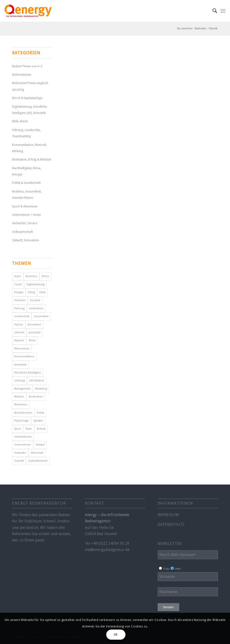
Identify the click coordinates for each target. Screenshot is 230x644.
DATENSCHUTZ (171, 524)
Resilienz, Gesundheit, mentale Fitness (27, 195)
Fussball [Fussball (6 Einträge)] (35, 300)
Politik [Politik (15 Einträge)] (40, 413)
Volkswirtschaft (22, 232)
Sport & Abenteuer (25, 206)
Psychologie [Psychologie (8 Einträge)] (22, 421)
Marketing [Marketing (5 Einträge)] (41, 389)
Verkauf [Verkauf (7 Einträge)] (40, 445)
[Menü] (223, 11)
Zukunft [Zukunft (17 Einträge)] (19, 461)
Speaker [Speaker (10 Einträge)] (38, 421)
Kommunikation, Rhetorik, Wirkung (29, 148)
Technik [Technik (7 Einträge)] (41, 429)
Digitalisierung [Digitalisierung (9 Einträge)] (35, 284)
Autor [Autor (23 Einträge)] (18, 276)
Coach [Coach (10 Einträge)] (18, 284)
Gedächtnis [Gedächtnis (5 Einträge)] (36, 308)
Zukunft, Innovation (25, 240)
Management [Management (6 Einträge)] (22, 389)
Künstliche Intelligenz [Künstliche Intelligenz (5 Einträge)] (28, 373)
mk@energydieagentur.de (107, 550)
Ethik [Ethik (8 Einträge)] (42, 292)
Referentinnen (22, 75)
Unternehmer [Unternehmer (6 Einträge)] (23, 445)
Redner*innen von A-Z (27, 66)
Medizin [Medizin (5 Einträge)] (19, 397)
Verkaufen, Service (25, 223)
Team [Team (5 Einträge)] (29, 429)
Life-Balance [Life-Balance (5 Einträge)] (37, 381)
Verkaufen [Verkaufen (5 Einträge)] (20, 453)
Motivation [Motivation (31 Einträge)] (21, 405)
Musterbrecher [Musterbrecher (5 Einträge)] (23, 413)
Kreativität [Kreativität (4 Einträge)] (20, 365)
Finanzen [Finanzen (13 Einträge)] (20, 300)
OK (116, 635)
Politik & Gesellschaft (26, 183)
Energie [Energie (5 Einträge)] (19, 292)
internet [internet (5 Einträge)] (19, 332)
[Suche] (212, 11)
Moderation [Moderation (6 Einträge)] (36, 397)
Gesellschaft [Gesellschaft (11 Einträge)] (22, 316)
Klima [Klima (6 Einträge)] (32, 340)
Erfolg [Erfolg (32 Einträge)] (31, 292)
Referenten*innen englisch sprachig (30, 86)
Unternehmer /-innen (26, 215)
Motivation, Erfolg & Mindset (32, 159)
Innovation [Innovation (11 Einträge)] (34, 325)
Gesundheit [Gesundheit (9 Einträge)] (41, 316)
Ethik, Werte (20, 121)
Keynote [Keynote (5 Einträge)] (19, 340)
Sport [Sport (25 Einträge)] (18, 429)
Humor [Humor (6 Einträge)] (19, 325)
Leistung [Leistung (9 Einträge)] (19, 381)
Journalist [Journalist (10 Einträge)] (35, 332)
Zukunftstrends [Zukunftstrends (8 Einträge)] (38, 461)
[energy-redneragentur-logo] (28, 11)
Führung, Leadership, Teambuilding (26, 133)
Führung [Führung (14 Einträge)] (19, 308)
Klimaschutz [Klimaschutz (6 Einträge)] (22, 349)
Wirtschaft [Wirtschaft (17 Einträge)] (37, 453)
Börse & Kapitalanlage (27, 98)
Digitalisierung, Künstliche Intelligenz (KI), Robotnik (30, 110)
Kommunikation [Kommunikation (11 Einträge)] (24, 356)
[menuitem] (212, 11)
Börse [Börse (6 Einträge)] (45, 276)
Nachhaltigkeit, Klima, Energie (27, 171)
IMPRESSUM (168, 515)
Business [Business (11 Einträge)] (31, 276)
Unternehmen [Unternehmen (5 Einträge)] (23, 437)
